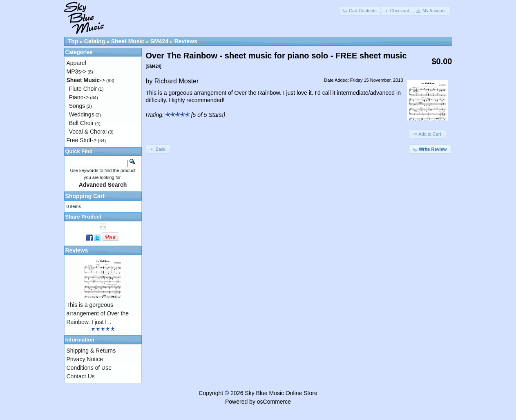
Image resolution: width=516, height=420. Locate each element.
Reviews (186, 41)
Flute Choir (83, 89)
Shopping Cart (85, 196)
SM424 (159, 41)
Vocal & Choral (88, 132)
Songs (77, 106)
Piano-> (79, 97)
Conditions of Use (89, 368)
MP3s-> (77, 71)
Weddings (82, 114)
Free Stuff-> (82, 140)
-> (86, 80)
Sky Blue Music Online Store (281, 393)
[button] (360, 11)
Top (73, 41)
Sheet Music (128, 41)
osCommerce (274, 402)
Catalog (95, 41)
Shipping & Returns (91, 351)
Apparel (76, 63)
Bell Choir (82, 123)
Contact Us (81, 376)
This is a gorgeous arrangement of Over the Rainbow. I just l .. (98, 313)
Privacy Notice (85, 359)
